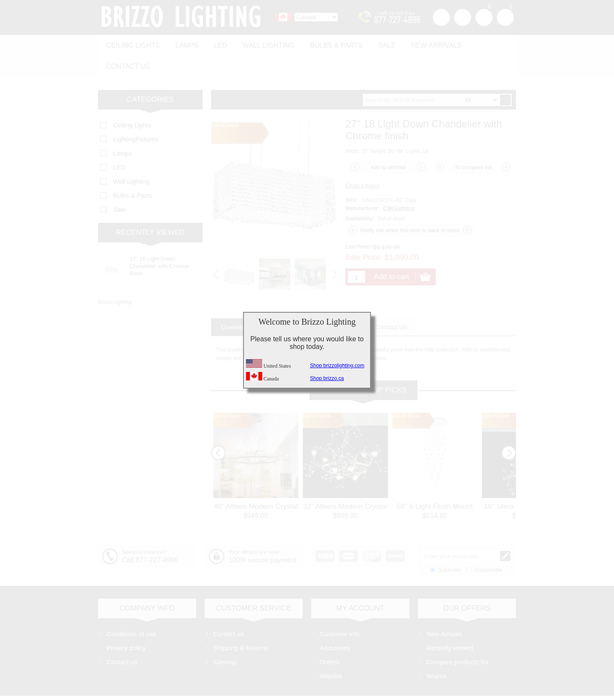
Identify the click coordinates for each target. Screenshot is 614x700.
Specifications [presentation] (289, 302)
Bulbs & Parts (327, 43)
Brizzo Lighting (115, 277)
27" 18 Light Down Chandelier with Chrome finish (159, 241)
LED (215, 43)
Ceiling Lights (132, 43)
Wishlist (331, 651)
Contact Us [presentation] (391, 302)
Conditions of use (131, 609)
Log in (463, 17)
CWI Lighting (399, 184)
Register (441, 17)
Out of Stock (227, 391)
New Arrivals (422, 43)
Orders (330, 637)
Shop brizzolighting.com (337, 366)
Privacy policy (126, 623)
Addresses (335, 623)
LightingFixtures (136, 114)
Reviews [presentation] (342, 302)
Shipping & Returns (241, 623)
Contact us (483, 43)
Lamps (183, 43)
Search (437, 651)
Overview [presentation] (235, 302)
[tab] (235, 302)
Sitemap (225, 637)
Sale (375, 43)
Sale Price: (364, 233)
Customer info (340, 609)
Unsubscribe (488, 545)
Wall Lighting (261, 43)
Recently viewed (450, 623)
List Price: (358, 222)
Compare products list (458, 637)
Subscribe (450, 545)
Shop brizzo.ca (327, 378)
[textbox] (431, 75)
